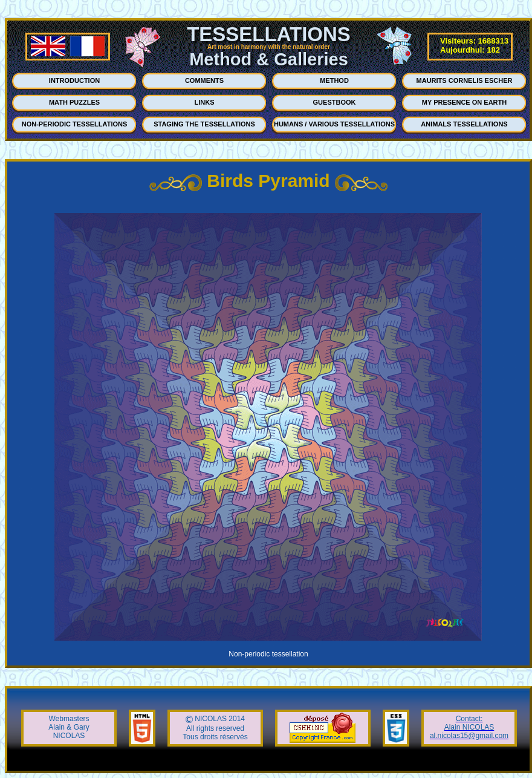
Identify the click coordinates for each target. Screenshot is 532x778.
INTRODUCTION (74, 80)
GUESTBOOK (335, 102)
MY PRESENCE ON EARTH (464, 102)
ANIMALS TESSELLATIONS (464, 124)
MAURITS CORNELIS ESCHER (465, 80)
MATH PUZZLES (74, 102)
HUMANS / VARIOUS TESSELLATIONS (334, 124)
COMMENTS (204, 80)
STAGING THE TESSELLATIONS (204, 124)
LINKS (205, 102)
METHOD (334, 80)
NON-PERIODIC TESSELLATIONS (75, 124)
